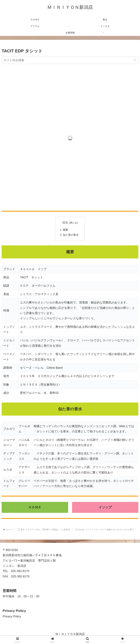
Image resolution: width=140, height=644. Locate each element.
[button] (135, 60)
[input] (70, 60)
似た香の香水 (71, 235)
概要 (65, 230)
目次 (65, 223)
